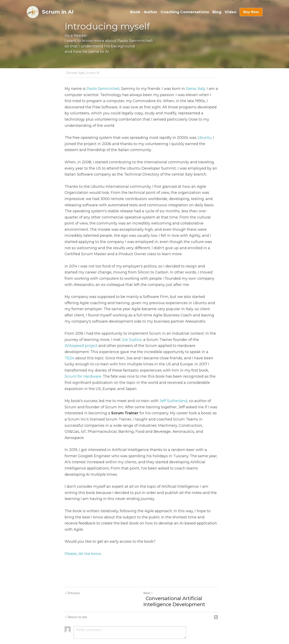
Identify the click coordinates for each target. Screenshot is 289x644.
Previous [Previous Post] (72, 575)
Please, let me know (83, 535)
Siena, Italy (195, 89)
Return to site (76, 599)
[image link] (33, 12)
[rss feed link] (222, 599)
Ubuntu (204, 138)
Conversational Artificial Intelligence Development (177, 583)
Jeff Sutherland (173, 395)
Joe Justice (132, 340)
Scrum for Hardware (170, 370)
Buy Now (251, 12)
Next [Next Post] (151, 575)
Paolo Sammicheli (103, 89)
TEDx (180, 352)
